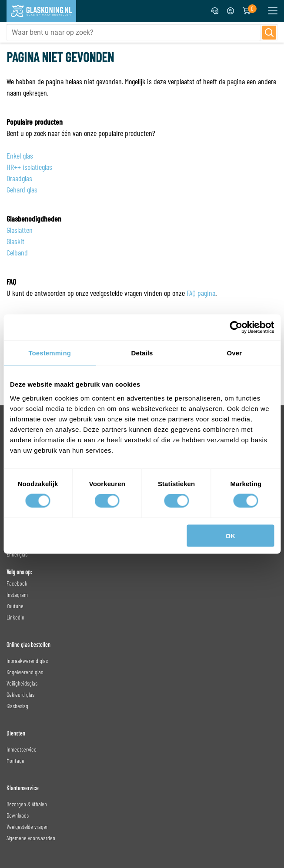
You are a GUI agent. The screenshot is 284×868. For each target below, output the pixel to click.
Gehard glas (22, 189)
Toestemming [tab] (50, 353)
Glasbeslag (17, 706)
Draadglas (19, 178)
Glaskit (15, 241)
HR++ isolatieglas (29, 167)
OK (231, 535)
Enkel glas (20, 156)
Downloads (18, 815)
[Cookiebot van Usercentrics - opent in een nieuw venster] (236, 328)
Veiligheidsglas (22, 683)
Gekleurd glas (20, 694)
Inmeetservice (22, 749)
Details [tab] (142, 353)
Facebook (17, 583)
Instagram (17, 595)
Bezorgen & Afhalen (27, 804)
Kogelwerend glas (25, 672)
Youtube (15, 606)
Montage (15, 760)
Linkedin (15, 617)
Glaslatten (20, 230)
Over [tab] (235, 353)
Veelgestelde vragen (28, 827)
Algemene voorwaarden (31, 838)
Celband (17, 252)
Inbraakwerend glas (27, 661)
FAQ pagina (201, 293)
